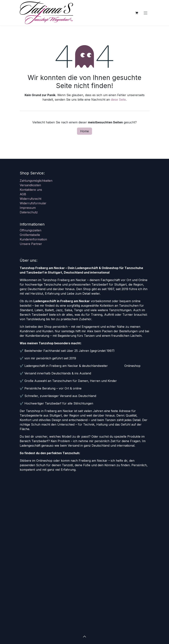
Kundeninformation (33, 239)
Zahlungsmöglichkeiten (36, 181)
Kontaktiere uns (31, 190)
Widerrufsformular (33, 203)
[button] (84, 636)
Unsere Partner (31, 244)
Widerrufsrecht (31, 199)
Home (84, 131)
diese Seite (118, 100)
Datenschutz (29, 212)
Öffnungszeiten (31, 230)
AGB (23, 194)
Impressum (28, 208)
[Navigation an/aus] (146, 13)
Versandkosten (30, 185)
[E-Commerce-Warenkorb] (137, 13)
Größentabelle (30, 235)
